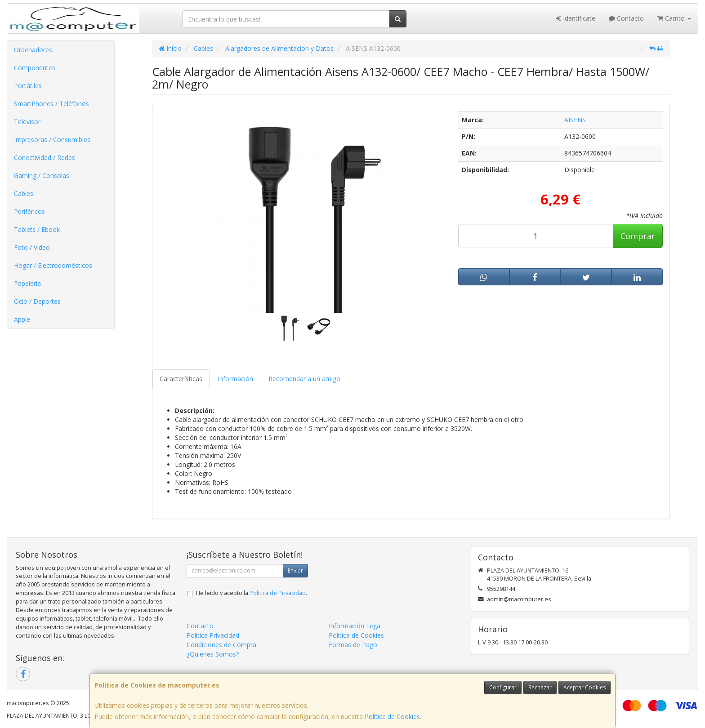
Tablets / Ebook (37, 229)
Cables (24, 193)
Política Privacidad (213, 635)
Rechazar (540, 687)
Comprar (638, 236)
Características (181, 379)
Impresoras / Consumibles (52, 140)
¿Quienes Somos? (213, 654)
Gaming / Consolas (42, 175)
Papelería (27, 283)
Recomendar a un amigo (304, 379)
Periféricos (29, 211)
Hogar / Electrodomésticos (53, 265)
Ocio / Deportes (37, 301)
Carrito (674, 18)
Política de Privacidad (278, 593)
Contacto (626, 18)
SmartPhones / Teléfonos (51, 104)
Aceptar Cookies (585, 687)
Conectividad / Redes (45, 158)
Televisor (27, 122)
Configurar (503, 687)
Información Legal (355, 626)
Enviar (295, 570)
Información (235, 379)
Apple (22, 319)
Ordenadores (33, 50)
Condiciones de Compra (221, 645)
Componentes (35, 68)
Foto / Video (32, 247)
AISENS (575, 120)
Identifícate (576, 18)
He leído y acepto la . (252, 593)
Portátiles (28, 86)
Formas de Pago (353, 645)
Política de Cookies (392, 717)
